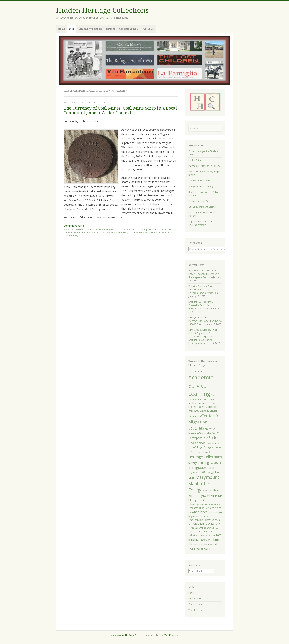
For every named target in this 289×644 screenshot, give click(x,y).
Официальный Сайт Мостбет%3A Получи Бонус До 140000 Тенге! (205, 321)
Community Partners (90, 29)
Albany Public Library (199, 181)
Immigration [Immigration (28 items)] (209, 462)
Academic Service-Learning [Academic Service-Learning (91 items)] (201, 385)
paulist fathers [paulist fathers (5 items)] (204, 500)
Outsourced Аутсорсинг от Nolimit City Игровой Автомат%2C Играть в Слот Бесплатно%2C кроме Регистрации (203, 337)
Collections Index (129, 29)
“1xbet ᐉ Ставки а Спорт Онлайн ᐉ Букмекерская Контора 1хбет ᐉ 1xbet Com (203, 290)
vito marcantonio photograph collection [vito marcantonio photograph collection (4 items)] (203, 532)
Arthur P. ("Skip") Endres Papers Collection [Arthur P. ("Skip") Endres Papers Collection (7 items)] (203, 405)
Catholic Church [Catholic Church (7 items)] (209, 411)
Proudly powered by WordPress (124, 635)
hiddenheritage (97, 102)
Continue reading (75, 226)
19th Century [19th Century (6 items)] (195, 371)
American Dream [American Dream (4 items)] (205, 399)
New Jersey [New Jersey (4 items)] (208, 491)
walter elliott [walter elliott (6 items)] (205, 535)
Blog (72, 29)
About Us (148, 29)
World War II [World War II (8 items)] (203, 549)
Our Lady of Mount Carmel (202, 207)
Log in (191, 593)
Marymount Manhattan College (204, 166)
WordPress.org (196, 610)
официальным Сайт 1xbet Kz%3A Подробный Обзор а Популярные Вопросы (204, 274)
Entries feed (195, 599)
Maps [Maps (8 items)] (192, 478)
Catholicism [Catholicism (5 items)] (195, 416)
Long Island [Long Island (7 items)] (214, 472)
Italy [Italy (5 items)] (190, 472)
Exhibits (111, 29)
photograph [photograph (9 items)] (196, 504)
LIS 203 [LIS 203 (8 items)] (202, 472)
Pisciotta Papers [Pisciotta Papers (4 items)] (213, 504)
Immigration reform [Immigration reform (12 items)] (203, 468)
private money (71, 235)
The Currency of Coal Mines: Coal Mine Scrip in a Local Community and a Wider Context (120, 111)
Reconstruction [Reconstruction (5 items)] (196, 508)
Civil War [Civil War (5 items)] (216, 433)
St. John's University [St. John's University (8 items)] (208, 524)
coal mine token (153, 232)
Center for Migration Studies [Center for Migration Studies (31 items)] (205, 422)
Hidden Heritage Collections (102, 10)
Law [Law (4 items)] (195, 472)
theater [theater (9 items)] (193, 528)
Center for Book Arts (199, 201)
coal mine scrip (136, 232)
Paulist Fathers (196, 160)
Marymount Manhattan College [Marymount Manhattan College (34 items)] (204, 483)
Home (62, 29)
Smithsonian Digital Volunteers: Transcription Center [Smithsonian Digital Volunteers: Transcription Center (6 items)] (205, 516)
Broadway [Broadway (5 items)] (194, 411)
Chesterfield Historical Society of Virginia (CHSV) (97, 229)
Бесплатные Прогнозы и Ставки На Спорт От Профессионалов (202, 305)
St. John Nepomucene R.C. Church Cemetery (202, 223)
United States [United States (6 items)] (207, 528)
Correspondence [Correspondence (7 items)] (198, 438)
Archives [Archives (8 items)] (193, 403)
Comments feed (197, 604)
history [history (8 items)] (193, 463)
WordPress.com (172, 635)
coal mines (168, 232)
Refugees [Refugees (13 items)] (201, 512)
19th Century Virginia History (144, 229)
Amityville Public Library (201, 186)
